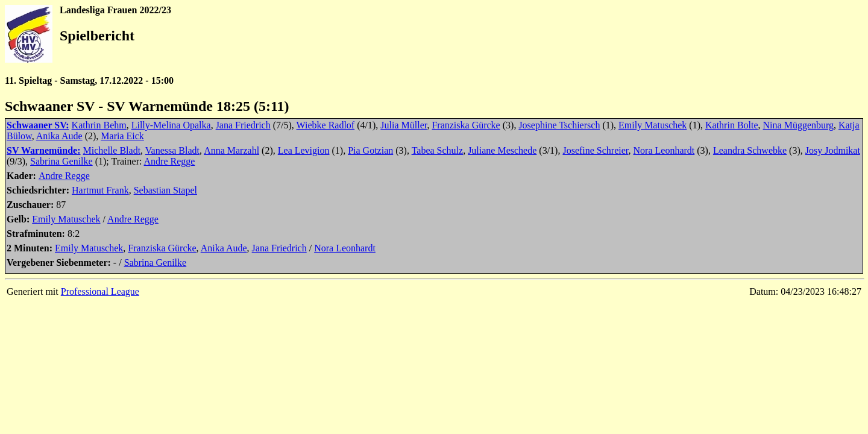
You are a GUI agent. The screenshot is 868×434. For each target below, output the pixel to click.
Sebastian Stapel (165, 190)
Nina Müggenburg (798, 125)
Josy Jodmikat (833, 150)
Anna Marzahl (231, 150)
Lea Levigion (304, 150)
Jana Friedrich (243, 125)
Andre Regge (170, 161)
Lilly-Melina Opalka (171, 125)
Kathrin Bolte (732, 125)
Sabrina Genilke (61, 161)
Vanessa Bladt (172, 150)
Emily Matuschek (653, 125)
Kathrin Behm (99, 125)
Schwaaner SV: (38, 125)
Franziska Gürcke (466, 125)
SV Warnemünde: (44, 150)
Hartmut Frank (100, 190)
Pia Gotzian (370, 150)
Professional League (100, 291)
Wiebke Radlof (326, 125)
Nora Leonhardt (664, 150)
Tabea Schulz (438, 150)
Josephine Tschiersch (559, 125)
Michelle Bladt (112, 150)
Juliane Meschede (502, 150)
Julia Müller (404, 125)
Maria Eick (122, 136)
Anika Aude (59, 136)
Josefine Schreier (595, 150)
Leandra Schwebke (750, 150)
